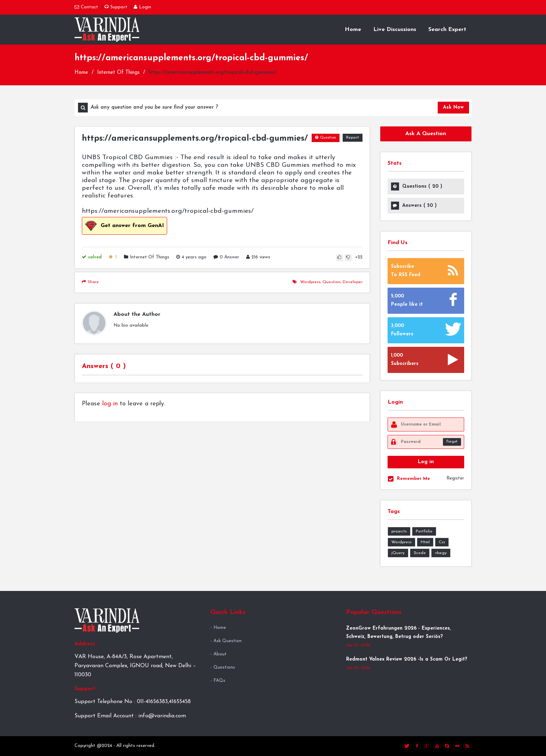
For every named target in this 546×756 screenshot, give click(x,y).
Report (353, 138)
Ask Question (228, 641)
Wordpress (401, 542)
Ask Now (453, 107)
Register (455, 478)
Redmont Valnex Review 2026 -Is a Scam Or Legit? (407, 659)
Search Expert (447, 30)
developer (353, 282)
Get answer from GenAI (124, 226)
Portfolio (424, 531)
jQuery (398, 553)
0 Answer (226, 257)
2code (420, 553)
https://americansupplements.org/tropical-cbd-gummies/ (195, 139)
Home (353, 30)
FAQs (219, 681)
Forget (452, 442)
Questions (224, 667)
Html (425, 542)
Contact (86, 7)
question (331, 282)
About (220, 654)
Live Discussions (395, 30)
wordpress (310, 282)
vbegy (441, 553)
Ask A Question (426, 134)
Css (442, 542)
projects (399, 531)
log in (110, 404)
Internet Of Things (118, 73)
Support (116, 7)
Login (142, 7)
